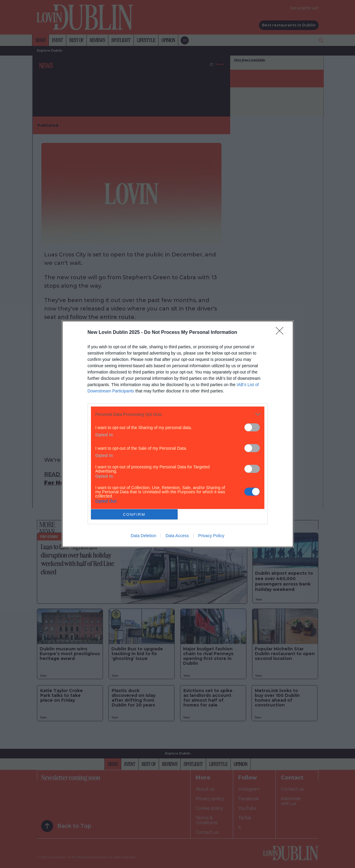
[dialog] (178, 434)
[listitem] (178, 414)
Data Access (177, 536)
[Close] (281, 333)
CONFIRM (134, 514)
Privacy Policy (211, 536)
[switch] (252, 427)
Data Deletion (144, 536)
